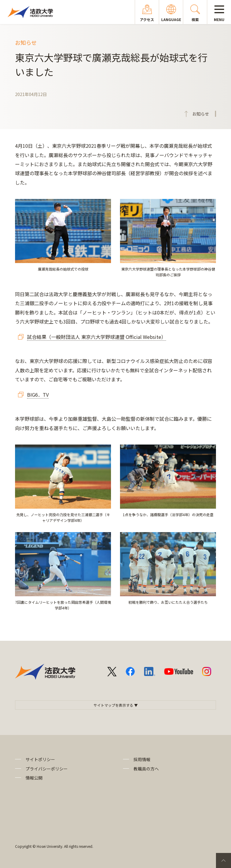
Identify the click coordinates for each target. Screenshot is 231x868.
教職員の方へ (146, 769)
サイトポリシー (40, 759)
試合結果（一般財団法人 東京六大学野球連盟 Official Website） (97, 337)
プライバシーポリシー (47, 769)
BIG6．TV (38, 395)
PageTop (223, 860)
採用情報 (142, 759)
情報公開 (34, 778)
